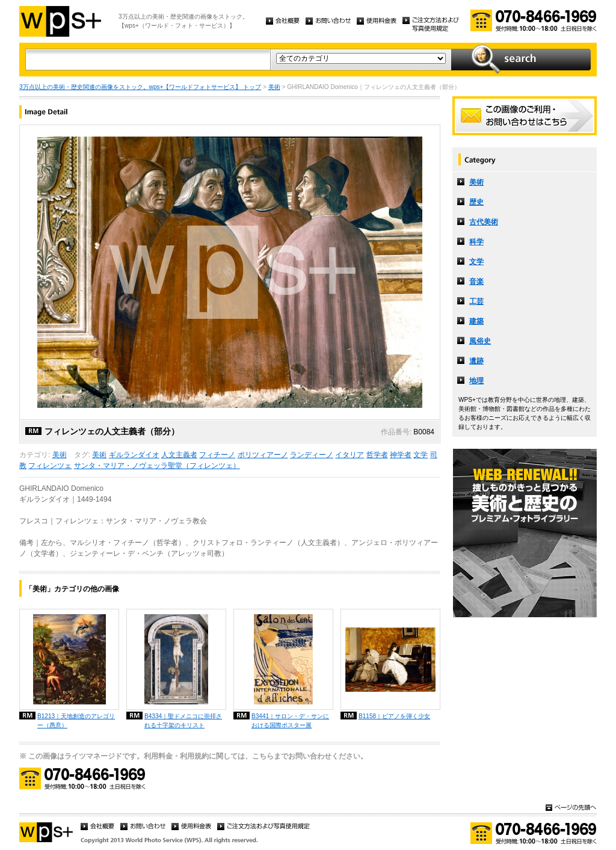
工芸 (476, 301)
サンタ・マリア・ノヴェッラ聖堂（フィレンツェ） (157, 466)
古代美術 (484, 222)
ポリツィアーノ (263, 455)
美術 (274, 87)
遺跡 (476, 361)
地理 (476, 381)
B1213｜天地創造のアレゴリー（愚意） (76, 721)
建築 (476, 321)
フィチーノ (217, 455)
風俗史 (480, 341)
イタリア (350, 455)
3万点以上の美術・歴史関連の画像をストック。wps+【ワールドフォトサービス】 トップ (140, 87)
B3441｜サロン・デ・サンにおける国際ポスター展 (290, 721)
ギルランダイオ (134, 455)
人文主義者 (179, 455)
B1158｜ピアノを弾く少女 (394, 716)
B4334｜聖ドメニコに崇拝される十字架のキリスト (183, 721)
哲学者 (377, 455)
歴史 (476, 202)
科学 (476, 242)
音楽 (476, 282)
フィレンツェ (50, 466)
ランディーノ (312, 455)
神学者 (401, 455)
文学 (420, 455)
